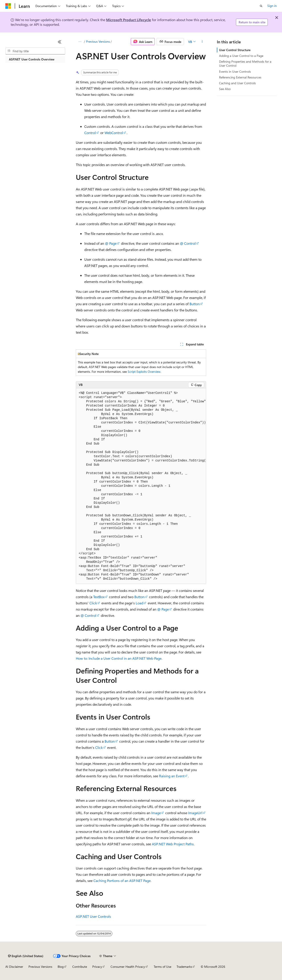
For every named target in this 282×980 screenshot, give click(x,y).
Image (156, 813)
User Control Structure (235, 50)
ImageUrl (195, 813)
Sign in (272, 6)
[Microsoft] (8, 6)
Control (90, 133)
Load (139, 603)
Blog (61, 967)
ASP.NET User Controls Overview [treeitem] (32, 59)
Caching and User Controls (237, 83)
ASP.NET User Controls (93, 916)
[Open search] (261, 6)
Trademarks (184, 967)
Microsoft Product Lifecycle (129, 20)
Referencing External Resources (240, 77)
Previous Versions (98, 41)
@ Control (188, 243)
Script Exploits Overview (144, 372)
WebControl (114, 133)
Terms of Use (162, 967)
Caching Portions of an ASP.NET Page (122, 881)
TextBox (99, 597)
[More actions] (202, 42)
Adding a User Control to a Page (241, 56)
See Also (225, 89)
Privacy (97, 967)
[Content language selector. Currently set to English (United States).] (26, 956)
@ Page (111, 243)
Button (195, 304)
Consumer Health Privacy (128, 967)
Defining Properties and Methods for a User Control (245, 63)
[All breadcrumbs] (80, 42)
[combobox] (35, 51)
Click (93, 603)
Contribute (80, 967)
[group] (141, 486)
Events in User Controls (235, 71)
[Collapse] (60, 42)
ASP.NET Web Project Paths (173, 844)
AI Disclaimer (14, 967)
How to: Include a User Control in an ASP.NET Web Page (119, 658)
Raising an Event (172, 776)
